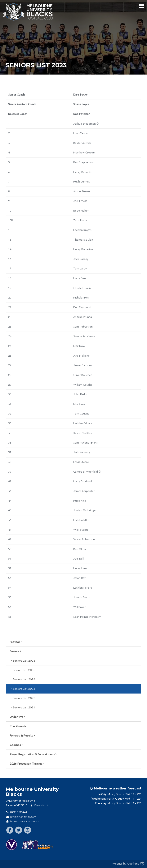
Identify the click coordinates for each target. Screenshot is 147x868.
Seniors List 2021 (24, 707)
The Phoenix (19, 726)
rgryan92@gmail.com (23, 817)
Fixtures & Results (22, 736)
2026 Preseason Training (27, 764)
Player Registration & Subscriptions (33, 754)
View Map (41, 805)
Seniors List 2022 (24, 698)
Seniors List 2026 (24, 661)
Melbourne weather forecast (116, 788)
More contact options (25, 821)
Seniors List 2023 (24, 689)
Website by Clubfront (126, 864)
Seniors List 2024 (24, 679)
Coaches (16, 745)
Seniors (15, 651)
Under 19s (17, 717)
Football (16, 642)
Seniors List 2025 (24, 670)
